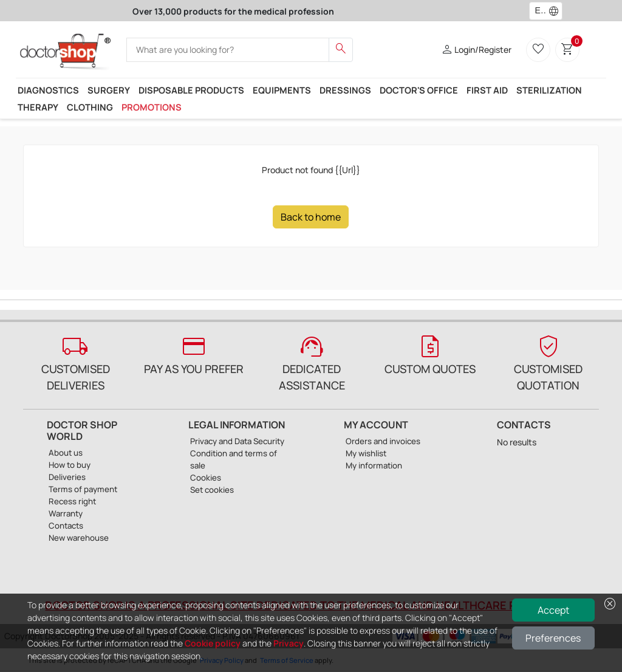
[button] (556, 11)
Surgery (109, 90)
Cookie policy (213, 643)
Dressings (345, 90)
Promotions (152, 107)
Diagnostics (48, 90)
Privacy (289, 643)
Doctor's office (419, 90)
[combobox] (538, 11)
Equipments (282, 90)
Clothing (90, 107)
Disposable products (191, 90)
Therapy (38, 107)
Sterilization (549, 90)
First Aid (487, 90)
